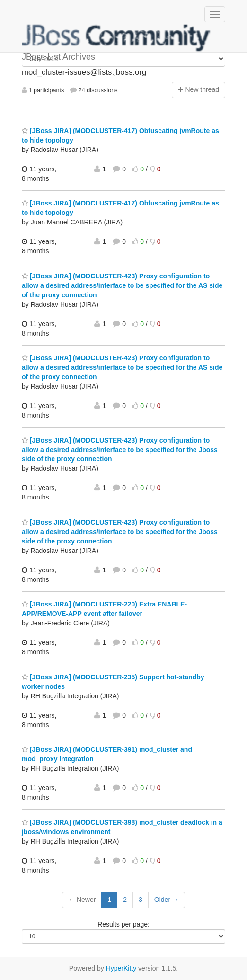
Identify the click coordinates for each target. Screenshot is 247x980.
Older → (167, 900)
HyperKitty (121, 968)
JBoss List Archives (116, 38)
